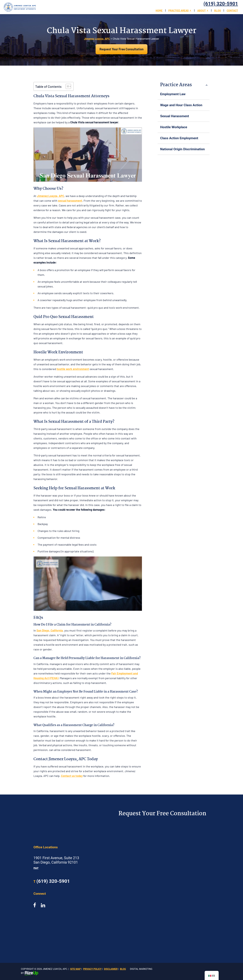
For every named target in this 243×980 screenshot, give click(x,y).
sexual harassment (70, 201)
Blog (218, 10)
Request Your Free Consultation (122, 49)
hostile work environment (73, 369)
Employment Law (173, 94)
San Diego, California (50, 630)
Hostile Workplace (174, 127)
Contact (232, 10)
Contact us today (72, 776)
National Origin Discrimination (182, 149)
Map (36, 868)
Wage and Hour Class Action (181, 105)
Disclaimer (111, 969)
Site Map (75, 969)
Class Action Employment (179, 138)
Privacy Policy (92, 969)
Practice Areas (178, 10)
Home (159, 10)
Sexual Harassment (175, 116)
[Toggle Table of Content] (67, 86)
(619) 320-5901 (221, 4)
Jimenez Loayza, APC (51, 196)
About (202, 10)
